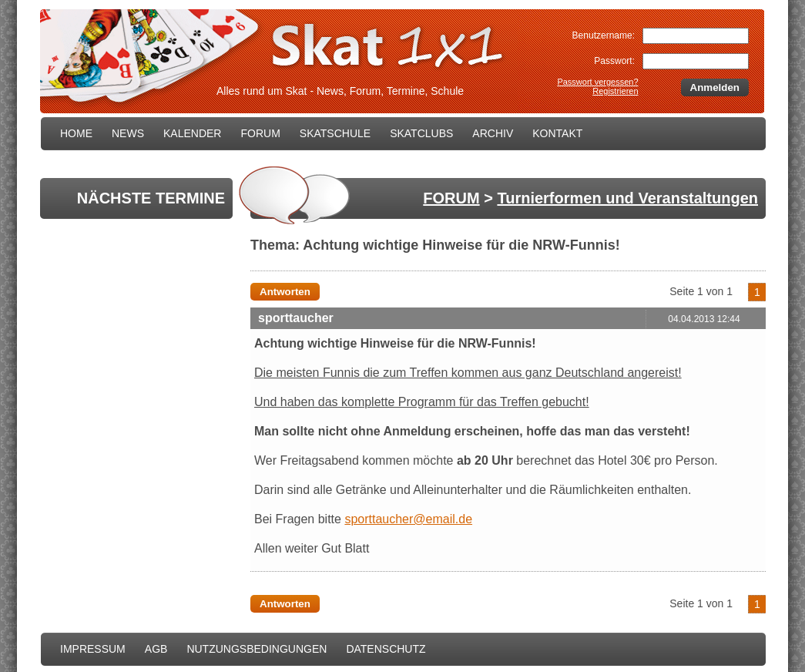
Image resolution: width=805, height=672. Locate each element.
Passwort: (614, 61)
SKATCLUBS (421, 133)
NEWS (128, 133)
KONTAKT (557, 133)
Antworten (285, 292)
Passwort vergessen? (597, 82)
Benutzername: (604, 35)
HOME (76, 133)
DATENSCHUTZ (386, 649)
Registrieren (615, 91)
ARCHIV (493, 133)
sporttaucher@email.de (408, 519)
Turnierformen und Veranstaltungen (627, 198)
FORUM (260, 133)
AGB (156, 649)
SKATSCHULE (335, 133)
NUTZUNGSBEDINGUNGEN (257, 649)
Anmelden (715, 87)
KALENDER (192, 133)
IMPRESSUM (93, 649)
